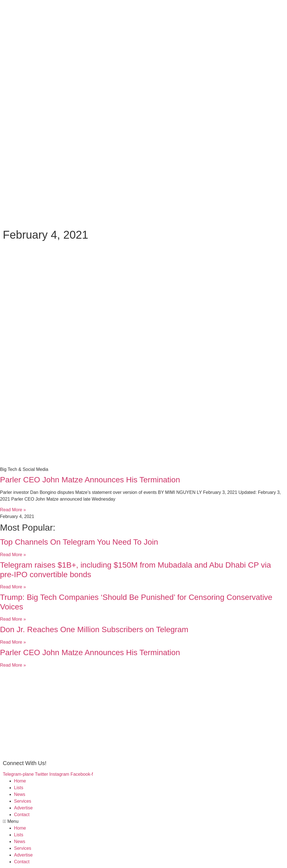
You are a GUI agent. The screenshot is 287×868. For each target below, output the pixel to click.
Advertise (23, 808)
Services (23, 801)
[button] (143, 821)
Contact (22, 815)
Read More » (13, 510)
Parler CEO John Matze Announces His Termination (90, 480)
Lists (19, 788)
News (20, 794)
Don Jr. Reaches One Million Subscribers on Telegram (94, 629)
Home (20, 781)
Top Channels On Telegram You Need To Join (79, 542)
